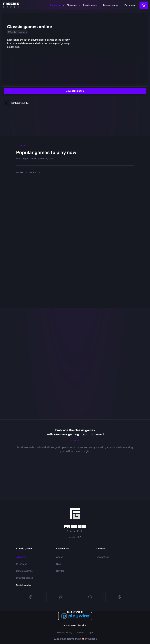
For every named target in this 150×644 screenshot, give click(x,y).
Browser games (111, 5)
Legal (90, 633)
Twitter (60, 597)
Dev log (60, 571)
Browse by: (55, 5)
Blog (59, 564)
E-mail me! (120, 597)
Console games (90, 5)
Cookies (80, 633)
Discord (90, 597)
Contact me (103, 557)
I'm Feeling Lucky (29, 172)
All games (21, 557)
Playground (130, 5)
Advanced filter (75, 91)
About (59, 557)
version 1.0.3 (75, 537)
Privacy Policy (64, 633)
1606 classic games (17, 32)
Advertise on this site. (75, 625)
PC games (72, 5)
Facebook (30, 597)
